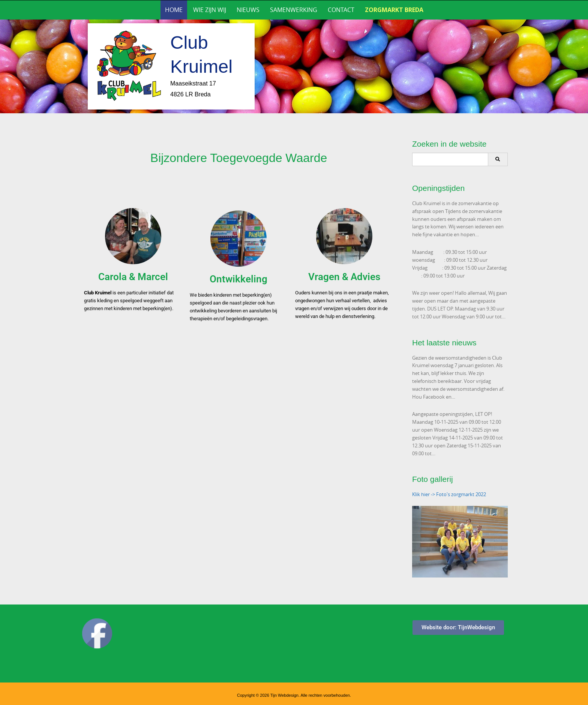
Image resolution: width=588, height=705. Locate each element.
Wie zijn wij (210, 10)
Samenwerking (294, 10)
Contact (341, 10)
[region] (294, 66)
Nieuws (248, 10)
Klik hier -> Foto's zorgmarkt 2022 (449, 494)
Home (174, 10)
